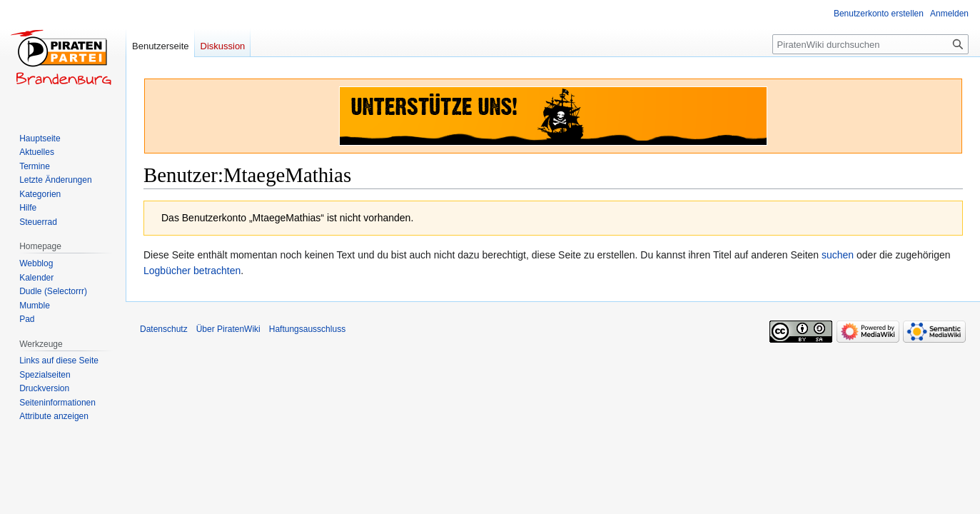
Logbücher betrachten (192, 271)
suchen (838, 255)
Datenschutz (164, 329)
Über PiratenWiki (228, 329)
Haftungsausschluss (307, 329)
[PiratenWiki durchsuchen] (870, 44)
